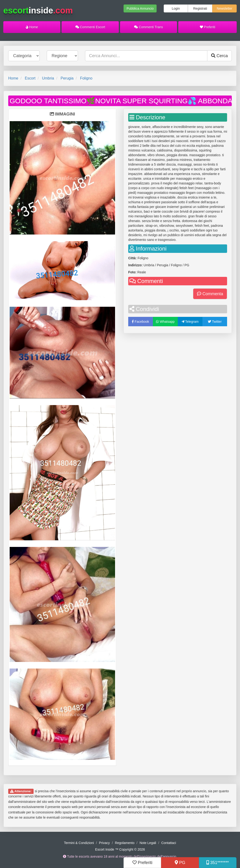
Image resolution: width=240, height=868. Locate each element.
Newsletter (225, 8)
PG (180, 863)
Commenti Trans (149, 27)
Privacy (105, 843)
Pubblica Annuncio (140, 8)
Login (176, 8)
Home (32, 27)
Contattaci (169, 843)
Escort (30, 78)
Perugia (67, 78)
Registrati (200, 8)
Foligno (86, 78)
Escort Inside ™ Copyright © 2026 (120, 849)
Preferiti (208, 27)
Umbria (48, 78)
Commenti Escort (90, 27)
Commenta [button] (210, 294)
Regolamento (125, 843)
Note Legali (148, 843)
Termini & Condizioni (79, 843)
